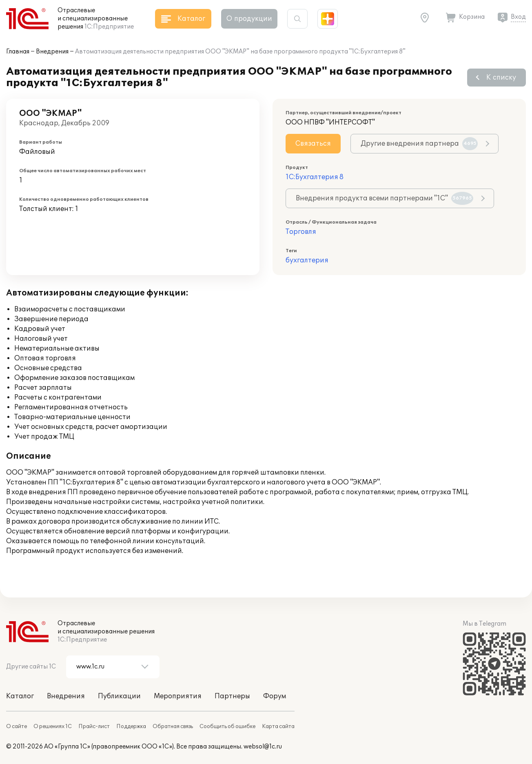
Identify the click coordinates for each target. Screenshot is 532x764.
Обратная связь (173, 726)
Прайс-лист (94, 726)
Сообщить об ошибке (227, 726)
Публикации (119, 696)
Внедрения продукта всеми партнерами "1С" (385, 198)
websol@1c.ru (263, 747)
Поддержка (131, 726)
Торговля (301, 232)
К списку (501, 78)
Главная (18, 52)
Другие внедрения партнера (419, 144)
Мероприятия (178, 696)
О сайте (17, 726)
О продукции (249, 19)
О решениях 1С (53, 726)
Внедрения (52, 52)
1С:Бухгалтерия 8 (315, 177)
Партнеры (232, 696)
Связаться (313, 144)
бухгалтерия (307, 260)
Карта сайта (278, 726)
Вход (518, 17)
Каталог (20, 696)
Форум (275, 696)
